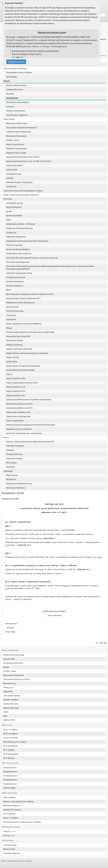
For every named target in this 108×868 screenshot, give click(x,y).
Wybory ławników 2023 (16, 378)
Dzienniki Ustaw (10, 845)
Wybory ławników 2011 (16, 395)
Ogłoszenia (11, 319)
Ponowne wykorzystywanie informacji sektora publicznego (30, 332)
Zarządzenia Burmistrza (13, 663)
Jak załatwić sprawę (15, 203)
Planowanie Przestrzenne (16, 136)
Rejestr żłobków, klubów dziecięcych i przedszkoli (27, 353)
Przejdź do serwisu (16, 62)
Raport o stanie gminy (15, 144)
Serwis (6, 437)
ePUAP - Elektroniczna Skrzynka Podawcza (21, 195)
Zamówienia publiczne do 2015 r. (20, 408)
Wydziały (10, 94)
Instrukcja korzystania (15, 446)
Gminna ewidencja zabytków (18, 249)
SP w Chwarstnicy (10, 746)
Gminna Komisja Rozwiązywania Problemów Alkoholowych (30, 425)
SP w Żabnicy (9, 758)
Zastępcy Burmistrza (15, 89)
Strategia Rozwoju (14, 174)
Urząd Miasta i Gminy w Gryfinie (19, 73)
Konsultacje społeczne (16, 277)
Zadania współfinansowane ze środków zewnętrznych (29, 400)
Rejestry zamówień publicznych (19, 349)
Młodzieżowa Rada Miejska (18, 102)
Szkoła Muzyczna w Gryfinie (15, 742)
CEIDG (9, 220)
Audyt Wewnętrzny (14, 207)
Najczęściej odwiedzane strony (19, 484)
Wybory (9, 374)
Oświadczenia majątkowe (17, 115)
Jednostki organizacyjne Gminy (19, 273)
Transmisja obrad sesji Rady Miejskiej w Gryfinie (23, 191)
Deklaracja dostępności (16, 237)
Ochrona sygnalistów (15, 421)
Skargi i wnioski (13, 357)
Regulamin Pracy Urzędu (16, 153)
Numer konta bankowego (14, 655)
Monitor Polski (9, 849)
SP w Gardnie (9, 750)
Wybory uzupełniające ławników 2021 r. (22, 383)
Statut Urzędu (12, 170)
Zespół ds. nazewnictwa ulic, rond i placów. (24, 433)
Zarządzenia (11, 186)
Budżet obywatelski (14, 216)
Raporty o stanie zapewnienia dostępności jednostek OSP (30, 442)
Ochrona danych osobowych (15, 69)
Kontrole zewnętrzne (15, 286)
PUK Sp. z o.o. (9, 836)
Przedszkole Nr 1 (10, 768)
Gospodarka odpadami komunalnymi (22, 128)
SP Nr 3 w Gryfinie (10, 738)
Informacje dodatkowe (16, 488)
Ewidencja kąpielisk (14, 245)
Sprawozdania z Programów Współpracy (23, 366)
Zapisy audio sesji (11, 704)
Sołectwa (10, 107)
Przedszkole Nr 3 (10, 776)
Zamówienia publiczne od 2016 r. (20, 404)
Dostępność (11, 233)
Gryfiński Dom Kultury (12, 810)
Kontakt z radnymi (11, 700)
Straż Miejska (12, 77)
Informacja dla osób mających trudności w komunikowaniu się (32, 258)
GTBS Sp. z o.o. (10, 831)
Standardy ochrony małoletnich (19, 429)
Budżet (9, 211)
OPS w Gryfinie (9, 814)
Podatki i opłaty (13, 140)
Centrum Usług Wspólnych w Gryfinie (18, 802)
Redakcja (10, 450)
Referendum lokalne (14, 341)
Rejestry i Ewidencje (14, 345)
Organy (7, 81)
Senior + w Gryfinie (11, 818)
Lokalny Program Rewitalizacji (18, 132)
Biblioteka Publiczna (12, 806)
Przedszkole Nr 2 (10, 772)
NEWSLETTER (9, 720)
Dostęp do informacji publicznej (19, 228)
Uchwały (10, 178)
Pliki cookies (11, 463)
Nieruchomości (12, 307)
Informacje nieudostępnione (18, 262)
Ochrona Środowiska (15, 311)
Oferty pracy (11, 315)
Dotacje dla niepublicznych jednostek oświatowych (27, 241)
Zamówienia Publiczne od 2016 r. (17, 679)
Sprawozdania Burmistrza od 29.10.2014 (23, 157)
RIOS (5, 716)
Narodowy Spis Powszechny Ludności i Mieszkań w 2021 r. (30, 294)
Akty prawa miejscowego (17, 123)
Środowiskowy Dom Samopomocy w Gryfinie (22, 822)
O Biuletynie (8, 471)
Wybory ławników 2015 (16, 391)
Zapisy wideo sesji (11, 708)
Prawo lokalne (9, 119)
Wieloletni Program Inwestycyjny (19, 182)
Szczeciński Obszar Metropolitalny (20, 370)
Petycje (9, 328)
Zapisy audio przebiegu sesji (18, 412)
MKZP (9, 290)
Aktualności (11, 479)
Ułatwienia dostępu (14, 458)
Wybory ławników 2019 (16, 387)
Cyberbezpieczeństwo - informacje (21, 224)
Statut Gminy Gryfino (14, 166)
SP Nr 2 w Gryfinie (10, 734)
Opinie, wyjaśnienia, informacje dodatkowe (24, 324)
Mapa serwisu (12, 475)
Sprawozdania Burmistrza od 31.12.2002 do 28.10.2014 (29, 161)
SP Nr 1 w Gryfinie (10, 730)
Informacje (8, 199)
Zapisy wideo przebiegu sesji (18, 416)
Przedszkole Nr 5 (10, 784)
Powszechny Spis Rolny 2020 (18, 336)
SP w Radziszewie (11, 754)
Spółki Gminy (12, 362)
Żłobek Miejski (9, 788)
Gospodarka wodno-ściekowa (19, 254)
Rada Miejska (12, 98)
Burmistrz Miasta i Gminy (16, 85)
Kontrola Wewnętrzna (15, 281)
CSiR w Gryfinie (9, 797)
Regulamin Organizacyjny (16, 149)
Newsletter (11, 467)
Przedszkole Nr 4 (10, 780)
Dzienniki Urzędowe (12, 853)
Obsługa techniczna (14, 454)
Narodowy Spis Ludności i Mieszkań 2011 (23, 298)
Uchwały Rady (9, 659)
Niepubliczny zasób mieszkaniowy (20, 303)
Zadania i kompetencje (16, 111)
